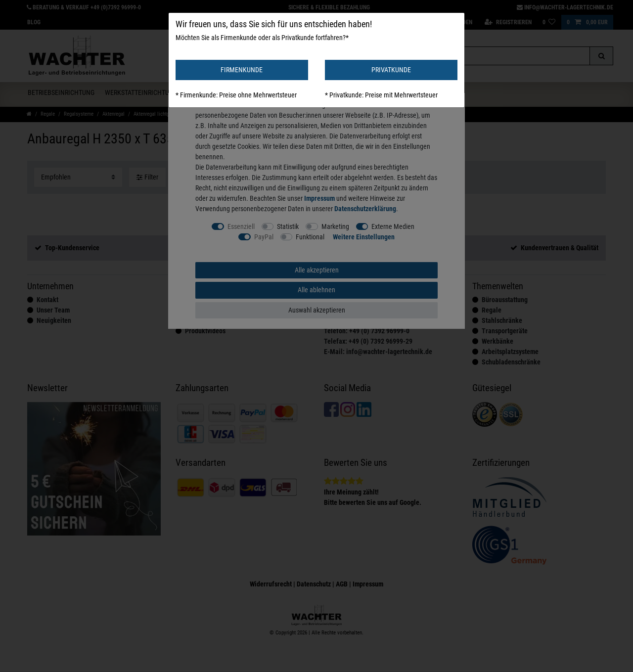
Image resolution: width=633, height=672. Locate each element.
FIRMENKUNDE (242, 70)
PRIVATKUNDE (391, 70)
